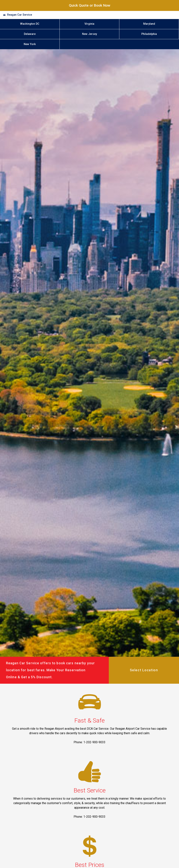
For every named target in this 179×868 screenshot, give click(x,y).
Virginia (89, 24)
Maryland (149, 24)
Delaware (30, 34)
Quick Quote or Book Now (90, 5)
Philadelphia (149, 34)
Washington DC (30, 24)
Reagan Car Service (20, 15)
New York (30, 44)
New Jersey (89, 34)
